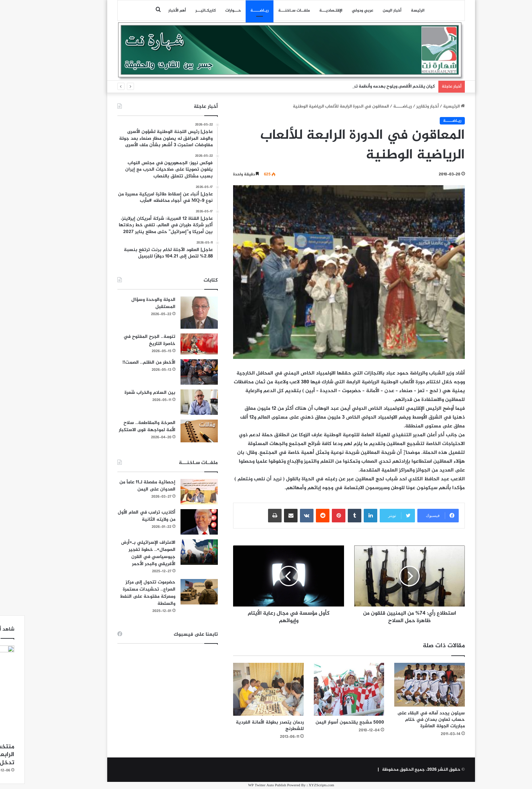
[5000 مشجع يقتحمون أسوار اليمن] (324, 689)
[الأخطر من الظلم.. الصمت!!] (174, 372)
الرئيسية (429, 107)
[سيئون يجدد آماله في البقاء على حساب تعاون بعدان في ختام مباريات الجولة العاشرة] (404, 685)
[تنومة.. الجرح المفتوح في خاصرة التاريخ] (174, 344)
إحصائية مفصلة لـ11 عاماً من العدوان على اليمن (122, 486)
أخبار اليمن (367, 11)
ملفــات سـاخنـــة (269, 11)
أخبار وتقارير (402, 107)
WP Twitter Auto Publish (242, 785)
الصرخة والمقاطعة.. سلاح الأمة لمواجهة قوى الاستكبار (122, 426)
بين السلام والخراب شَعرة (125, 393)
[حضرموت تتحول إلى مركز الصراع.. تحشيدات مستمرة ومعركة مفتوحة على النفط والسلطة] (174, 592)
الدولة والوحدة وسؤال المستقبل (128, 303)
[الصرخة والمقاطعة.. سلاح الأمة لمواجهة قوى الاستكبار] (174, 431)
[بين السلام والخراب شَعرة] (174, 402)
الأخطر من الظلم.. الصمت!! (124, 362)
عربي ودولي (337, 11)
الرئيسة (393, 11)
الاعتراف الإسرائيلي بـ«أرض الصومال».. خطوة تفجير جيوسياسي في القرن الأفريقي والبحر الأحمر (123, 553)
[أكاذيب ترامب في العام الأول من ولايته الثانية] (174, 522)
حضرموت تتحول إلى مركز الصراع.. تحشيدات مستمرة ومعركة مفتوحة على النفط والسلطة (122, 593)
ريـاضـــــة (234, 11)
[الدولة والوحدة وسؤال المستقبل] (174, 313)
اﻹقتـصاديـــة (306, 11)
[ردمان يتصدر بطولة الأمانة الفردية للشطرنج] (243, 689)
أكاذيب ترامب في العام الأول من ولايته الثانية (121, 516)
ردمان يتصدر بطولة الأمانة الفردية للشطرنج (245, 726)
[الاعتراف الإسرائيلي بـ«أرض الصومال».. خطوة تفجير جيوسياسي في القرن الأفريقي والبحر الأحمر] (174, 552)
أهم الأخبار (152, 11)
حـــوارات (208, 11)
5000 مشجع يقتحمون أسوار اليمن (325, 722)
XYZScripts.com (296, 785)
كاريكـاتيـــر (180, 11)
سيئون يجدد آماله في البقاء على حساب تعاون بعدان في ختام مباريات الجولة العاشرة (406, 720)
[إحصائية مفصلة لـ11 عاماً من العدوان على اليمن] (174, 492)
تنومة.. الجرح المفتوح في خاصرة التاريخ (124, 340)
